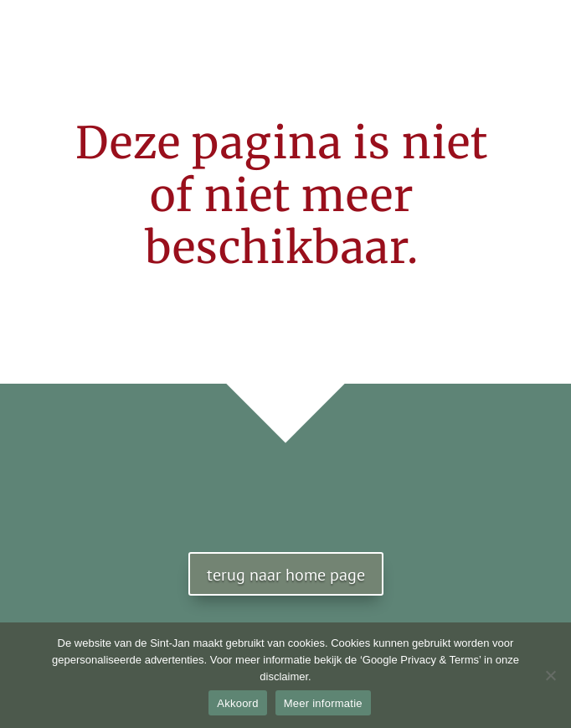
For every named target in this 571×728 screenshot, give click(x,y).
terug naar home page (286, 575)
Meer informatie (323, 703)
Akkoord (237, 703)
